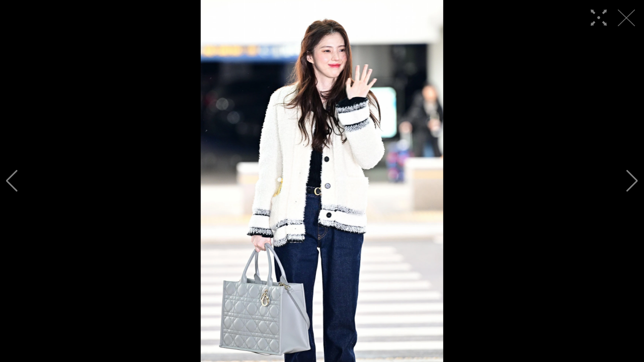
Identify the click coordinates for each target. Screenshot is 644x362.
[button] (12, 181)
